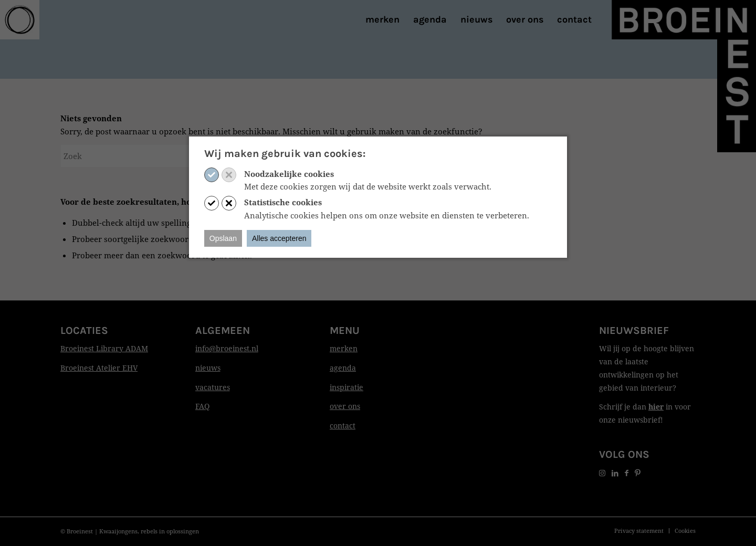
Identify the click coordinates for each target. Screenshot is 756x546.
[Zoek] (139, 156)
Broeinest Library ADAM (104, 348)
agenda (343, 368)
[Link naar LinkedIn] (615, 473)
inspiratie (346, 387)
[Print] (20, 20)
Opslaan (223, 238)
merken (344, 348)
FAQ (202, 406)
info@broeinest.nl (227, 348)
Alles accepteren (279, 238)
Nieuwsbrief (634, 330)
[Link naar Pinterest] (638, 473)
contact (343, 426)
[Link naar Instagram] (602, 473)
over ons (345, 406)
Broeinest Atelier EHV (99, 368)
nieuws (208, 368)
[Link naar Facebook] (627, 473)
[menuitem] (382, 20)
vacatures (213, 387)
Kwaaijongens (118, 531)
